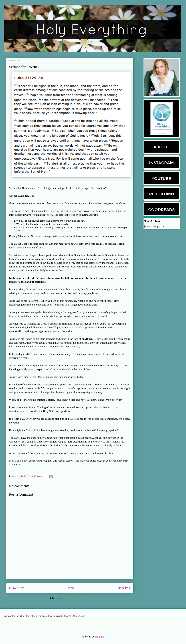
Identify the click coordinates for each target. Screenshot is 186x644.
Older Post (124, 588)
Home (70, 588)
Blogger (100, 637)
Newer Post (17, 588)
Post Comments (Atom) (77, 598)
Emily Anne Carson (32, 476)
